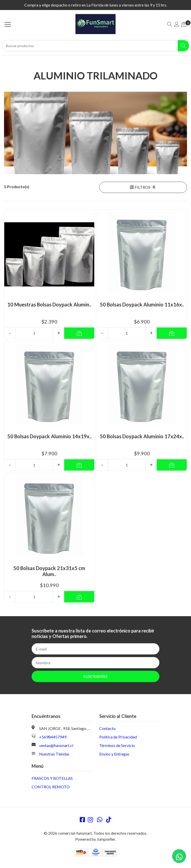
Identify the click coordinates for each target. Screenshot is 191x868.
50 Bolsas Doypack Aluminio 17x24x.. (142, 436)
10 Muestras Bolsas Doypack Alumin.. (49, 304)
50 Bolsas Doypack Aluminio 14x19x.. (49, 436)
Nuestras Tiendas (54, 754)
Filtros (143, 187)
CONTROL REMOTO (51, 787)
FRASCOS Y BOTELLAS (52, 778)
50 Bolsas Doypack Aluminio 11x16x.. (142, 304)
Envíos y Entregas (114, 754)
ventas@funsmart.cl (56, 745)
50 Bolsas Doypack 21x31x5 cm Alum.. (49, 571)
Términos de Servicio (117, 745)
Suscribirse (96, 676)
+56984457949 (53, 737)
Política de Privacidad (118, 737)
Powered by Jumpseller (95, 839)
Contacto (107, 728)
